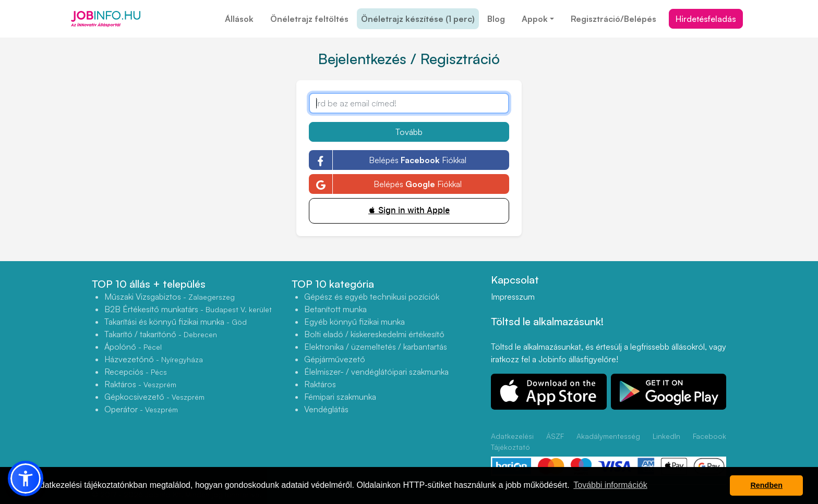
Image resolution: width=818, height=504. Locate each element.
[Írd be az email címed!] (409, 103)
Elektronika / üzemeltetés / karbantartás (376, 347)
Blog (496, 19)
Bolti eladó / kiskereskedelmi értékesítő (374, 334)
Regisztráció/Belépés (613, 19)
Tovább (409, 132)
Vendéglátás (326, 409)
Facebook (709, 436)
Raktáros (140, 384)
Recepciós (136, 372)
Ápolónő (133, 347)
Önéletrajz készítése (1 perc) (418, 19)
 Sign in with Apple (409, 210)
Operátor (141, 409)
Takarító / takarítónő (161, 334)
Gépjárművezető (335, 359)
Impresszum (513, 297)
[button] (26, 478)
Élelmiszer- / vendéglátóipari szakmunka (376, 372)
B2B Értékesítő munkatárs (188, 309)
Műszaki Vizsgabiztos (170, 297)
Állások (239, 19)
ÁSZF (555, 436)
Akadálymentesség (608, 436)
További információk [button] (610, 485)
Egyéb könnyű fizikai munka (354, 322)
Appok (535, 19)
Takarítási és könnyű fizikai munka (176, 322)
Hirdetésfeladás (706, 19)
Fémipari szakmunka (340, 397)
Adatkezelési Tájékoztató (512, 441)
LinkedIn (666, 436)
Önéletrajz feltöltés (309, 19)
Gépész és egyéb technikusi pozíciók (372, 297)
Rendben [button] (766, 485)
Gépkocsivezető (154, 397)
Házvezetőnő (154, 359)
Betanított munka (335, 309)
